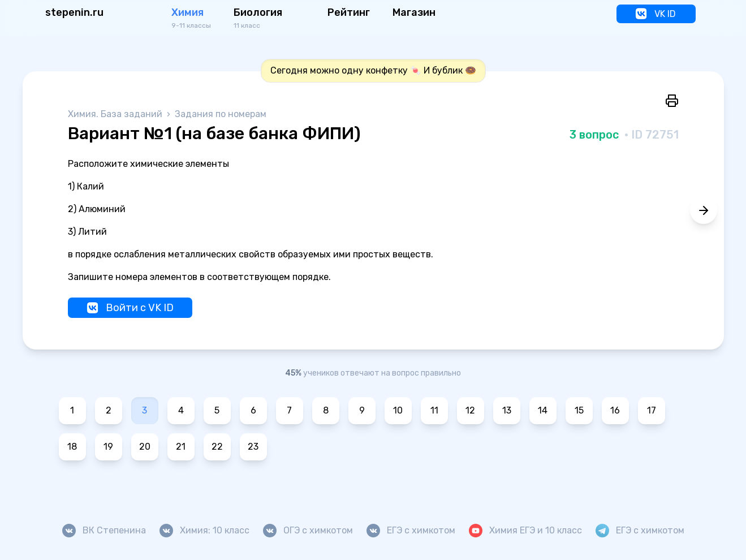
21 (181, 447)
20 (145, 447)
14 (543, 410)
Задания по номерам (221, 114)
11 (434, 410)
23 (253, 447)
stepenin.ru (74, 12)
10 (398, 410)
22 (217, 447)
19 (108, 447)
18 (72, 447)
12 (470, 410)
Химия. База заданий (116, 114)
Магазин (414, 12)
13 (507, 410)
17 (652, 410)
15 (579, 410)
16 (615, 410)
